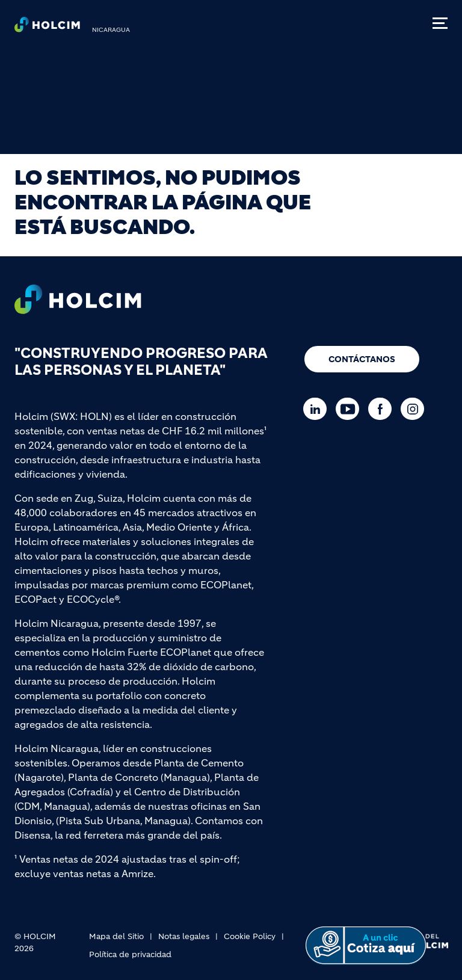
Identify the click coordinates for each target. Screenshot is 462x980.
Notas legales (184, 936)
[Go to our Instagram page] (415, 409)
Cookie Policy (250, 936)
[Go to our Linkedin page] (318, 409)
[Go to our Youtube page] (350, 409)
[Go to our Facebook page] (383, 409)
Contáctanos (362, 359)
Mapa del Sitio (116, 936)
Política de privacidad (130, 954)
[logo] (47, 28)
